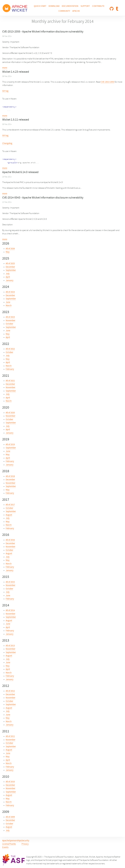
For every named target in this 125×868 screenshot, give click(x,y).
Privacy (25, 844)
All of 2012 (10, 691)
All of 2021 (10, 381)
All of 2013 (10, 646)
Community (64, 11)
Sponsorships (15, 841)
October (9, 324)
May (8, 252)
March (9, 306)
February (10, 369)
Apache (76, 11)
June (8, 302)
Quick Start (40, 6)
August (9, 515)
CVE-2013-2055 (108, 82)
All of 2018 (10, 476)
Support (85, 6)
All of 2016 (10, 540)
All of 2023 (10, 317)
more (5, 68)
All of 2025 (10, 264)
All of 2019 (10, 445)
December (10, 267)
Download (54, 6)
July (8, 274)
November (11, 321)
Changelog (7, 143)
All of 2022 (10, 349)
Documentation (70, 6)
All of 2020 (10, 413)
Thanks (12, 844)
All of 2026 (10, 249)
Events (5, 847)
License (6, 844)
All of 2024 (10, 292)
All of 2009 (10, 817)
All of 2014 (10, 610)
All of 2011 (10, 736)
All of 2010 (10, 782)
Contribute (98, 6)
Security (25, 841)
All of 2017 (10, 505)
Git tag (5, 91)
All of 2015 (10, 582)
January (10, 281)
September (11, 270)
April (8, 277)
